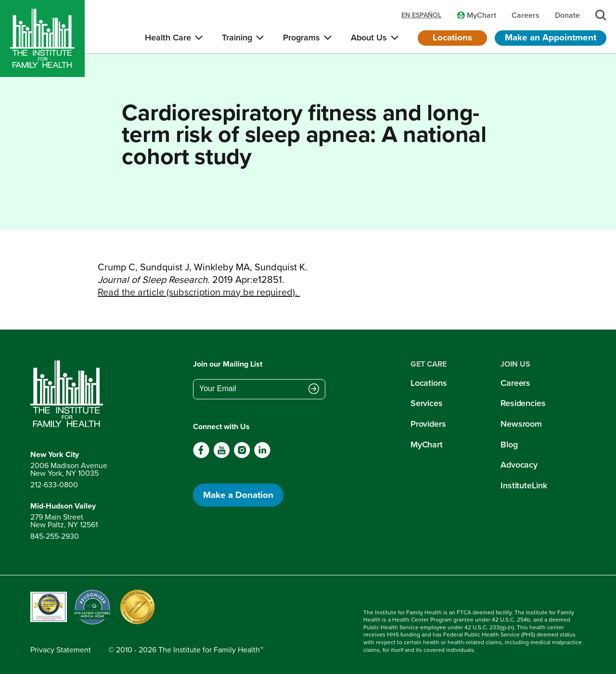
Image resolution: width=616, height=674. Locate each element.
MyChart (427, 445)
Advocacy (519, 465)
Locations (452, 37)
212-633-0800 (54, 485)
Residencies (523, 403)
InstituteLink (524, 485)
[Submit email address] (314, 390)
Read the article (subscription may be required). (199, 292)
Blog (509, 445)
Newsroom (521, 424)
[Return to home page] (69, 394)
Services (427, 403)
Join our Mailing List (228, 364)
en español (421, 15)
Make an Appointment (551, 37)
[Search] (601, 15)
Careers (515, 383)
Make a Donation (238, 495)
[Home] (42, 38)
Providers (428, 424)
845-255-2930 (55, 536)
